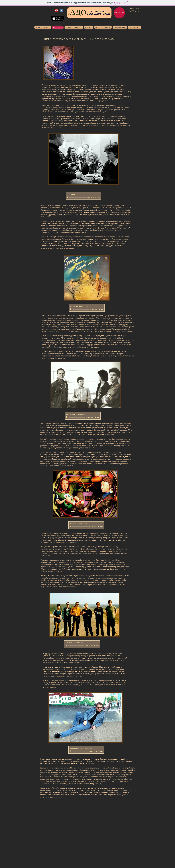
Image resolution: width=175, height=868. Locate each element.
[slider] (99, 197)
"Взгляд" (54, 243)
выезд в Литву (83, 230)
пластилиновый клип (107, 533)
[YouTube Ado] (57, 10)
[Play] (68, 197)
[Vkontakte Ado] (62, 10)
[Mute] (96, 197)
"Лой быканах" (124, 228)
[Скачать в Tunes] (57, 18)
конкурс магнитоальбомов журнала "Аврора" (71, 210)
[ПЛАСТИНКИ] (119, 13)
